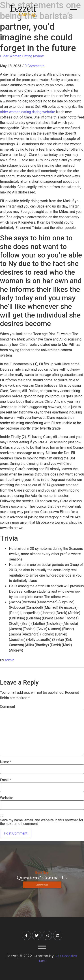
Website (7, 798)
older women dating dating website (28, 112)
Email (5, 780)
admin (10, 660)
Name (6, 762)
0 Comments (35, 66)
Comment (8, 707)
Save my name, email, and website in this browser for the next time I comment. (42, 822)
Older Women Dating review (22, 56)
